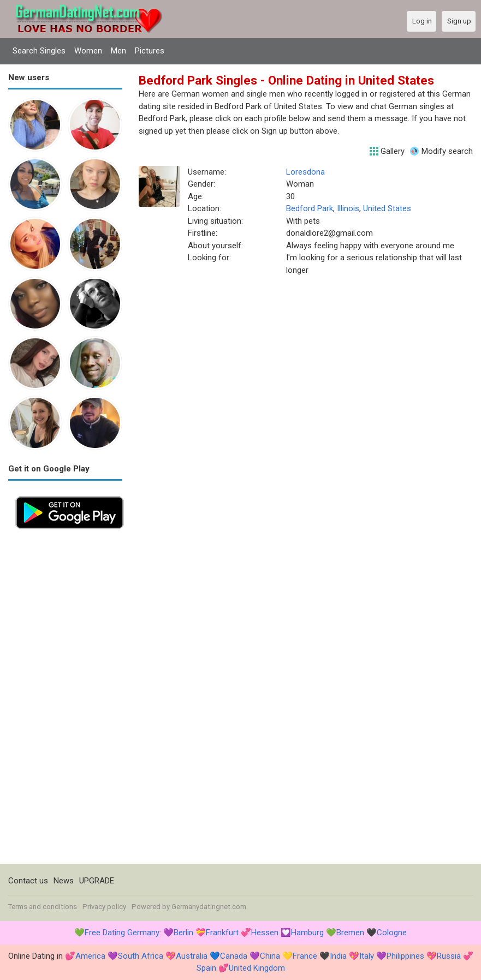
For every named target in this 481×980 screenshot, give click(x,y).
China (270, 956)
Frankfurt (222, 933)
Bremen (350, 933)
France (305, 956)
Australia (192, 956)
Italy (367, 956)
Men (118, 51)
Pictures (150, 51)
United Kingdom (257, 968)
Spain (206, 968)
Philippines (405, 956)
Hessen (265, 933)
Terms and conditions (43, 907)
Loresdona (305, 172)
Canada (234, 956)
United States (387, 208)
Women (88, 51)
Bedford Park (310, 208)
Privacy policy (104, 907)
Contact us (28, 881)
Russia (449, 956)
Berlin (183, 933)
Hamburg (307, 933)
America (90, 956)
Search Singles (39, 51)
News (64, 881)
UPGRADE (97, 881)
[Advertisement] (65, 700)
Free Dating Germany (122, 933)
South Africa (141, 956)
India (338, 956)
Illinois (348, 208)
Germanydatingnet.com (209, 907)
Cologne (392, 933)
